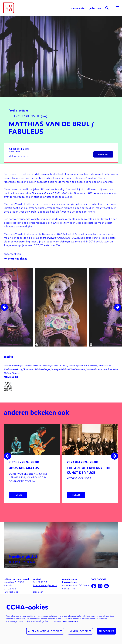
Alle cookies (106, 631)
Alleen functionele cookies (45, 631)
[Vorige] (4, 312)
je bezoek (95, 8)
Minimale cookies (80, 631)
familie (13, 115)
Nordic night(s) (15, 263)
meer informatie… (71, 621)
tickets (18, 499)
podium (23, 115)
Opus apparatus (24, 472)
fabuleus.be (11, 381)
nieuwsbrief (78, 8)
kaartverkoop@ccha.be (45, 590)
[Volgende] (118, 312)
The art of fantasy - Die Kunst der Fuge (89, 475)
